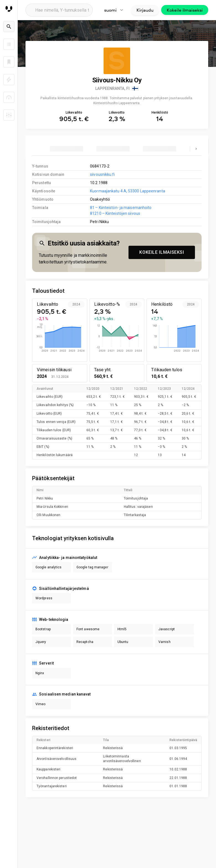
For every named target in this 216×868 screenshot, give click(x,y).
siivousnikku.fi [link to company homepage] (102, 174)
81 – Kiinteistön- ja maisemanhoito (121, 208)
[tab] (66, 149)
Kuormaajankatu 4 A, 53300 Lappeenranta (128, 191)
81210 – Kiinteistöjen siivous (115, 213)
